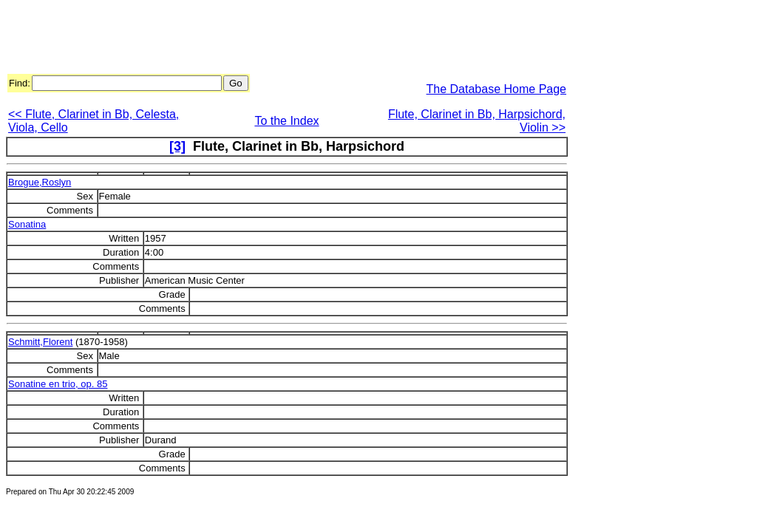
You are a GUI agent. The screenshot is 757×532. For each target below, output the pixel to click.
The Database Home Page (496, 89)
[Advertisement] (275, 39)
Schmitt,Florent (40, 342)
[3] (177, 146)
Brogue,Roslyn (40, 182)
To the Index (286, 121)
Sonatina (27, 224)
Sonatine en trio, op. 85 (58, 384)
